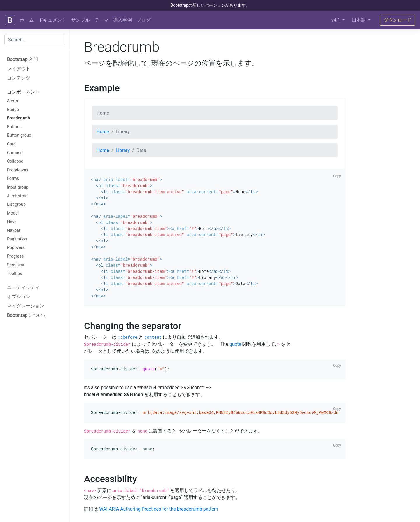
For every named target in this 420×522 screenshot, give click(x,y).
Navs (12, 222)
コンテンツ (19, 78)
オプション (19, 297)
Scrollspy (15, 265)
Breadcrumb (19, 118)
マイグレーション (26, 306)
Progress (15, 256)
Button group (19, 135)
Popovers (16, 248)
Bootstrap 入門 (22, 59)
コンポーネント (23, 92)
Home (103, 132)
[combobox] (35, 40)
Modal (13, 213)
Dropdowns (18, 170)
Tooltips (15, 274)
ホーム (27, 20)
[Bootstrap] (10, 20)
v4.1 (336, 20)
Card (11, 144)
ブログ (143, 20)
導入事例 (123, 20)
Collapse (15, 161)
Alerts (13, 101)
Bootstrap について (27, 315)
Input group (18, 187)
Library (123, 150)
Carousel (15, 153)
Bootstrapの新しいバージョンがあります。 (210, 5)
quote (235, 344)
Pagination (17, 239)
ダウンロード (398, 20)
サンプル (80, 20)
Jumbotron (17, 196)
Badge (13, 110)
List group (16, 204)
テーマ (101, 20)
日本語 (359, 20)
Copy (337, 176)
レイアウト (19, 69)
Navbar (14, 230)
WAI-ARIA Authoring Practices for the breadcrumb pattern (159, 509)
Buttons (14, 127)
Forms (13, 179)
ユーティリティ (23, 287)
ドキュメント (52, 20)
